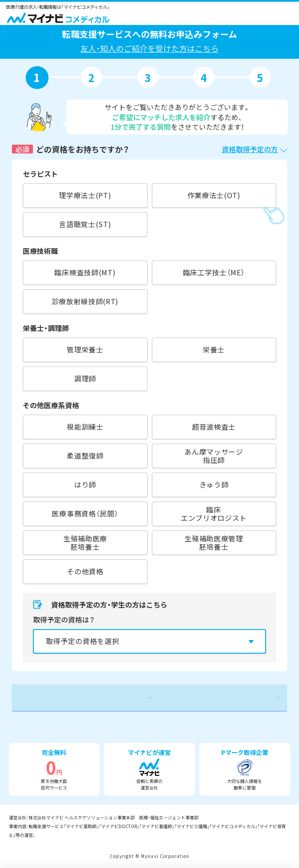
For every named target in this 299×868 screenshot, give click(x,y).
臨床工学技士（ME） (214, 272)
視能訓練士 (85, 427)
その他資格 (85, 571)
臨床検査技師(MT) (85, 272)
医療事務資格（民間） (85, 513)
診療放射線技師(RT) (85, 301)
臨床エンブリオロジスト (214, 514)
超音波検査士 (214, 427)
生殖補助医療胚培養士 (85, 542)
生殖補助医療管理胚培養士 (214, 542)
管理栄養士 (85, 349)
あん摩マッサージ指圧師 (214, 456)
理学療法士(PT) (85, 195)
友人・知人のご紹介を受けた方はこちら (149, 48)
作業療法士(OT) (214, 195)
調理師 (85, 378)
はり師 (85, 484)
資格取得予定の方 (250, 149)
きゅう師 (214, 484)
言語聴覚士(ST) (85, 224)
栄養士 (214, 349)
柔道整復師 (85, 455)
